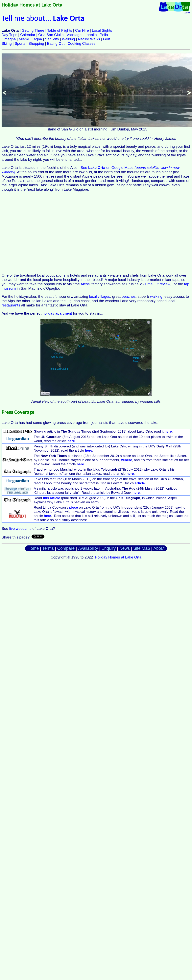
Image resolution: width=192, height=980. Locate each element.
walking (156, 296)
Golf (107, 39)
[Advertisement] (37, 233)
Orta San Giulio (51, 35)
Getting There (33, 30)
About (159, 548)
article (140, 483)
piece (74, 507)
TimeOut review (157, 284)
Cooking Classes (82, 43)
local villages (100, 296)
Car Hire (82, 30)
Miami (24, 39)
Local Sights (102, 30)
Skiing (7, 43)
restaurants (11, 305)
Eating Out (56, 43)
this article (51, 498)
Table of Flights (60, 30)
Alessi (85, 284)
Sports (20, 43)
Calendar (28, 35)
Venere (126, 460)
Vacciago (74, 35)
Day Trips (9, 35)
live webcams (20, 529)
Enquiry (108, 548)
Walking (68, 39)
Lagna (37, 39)
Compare (66, 548)
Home (33, 548)
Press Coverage (18, 412)
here (168, 431)
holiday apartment (57, 313)
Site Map (142, 548)
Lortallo (91, 35)
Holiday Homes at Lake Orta (32, 5)
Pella (104, 35)
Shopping (36, 43)
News (124, 548)
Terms (48, 548)
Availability (88, 548)
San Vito (52, 39)
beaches (129, 296)
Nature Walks (89, 39)
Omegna (9, 39)
